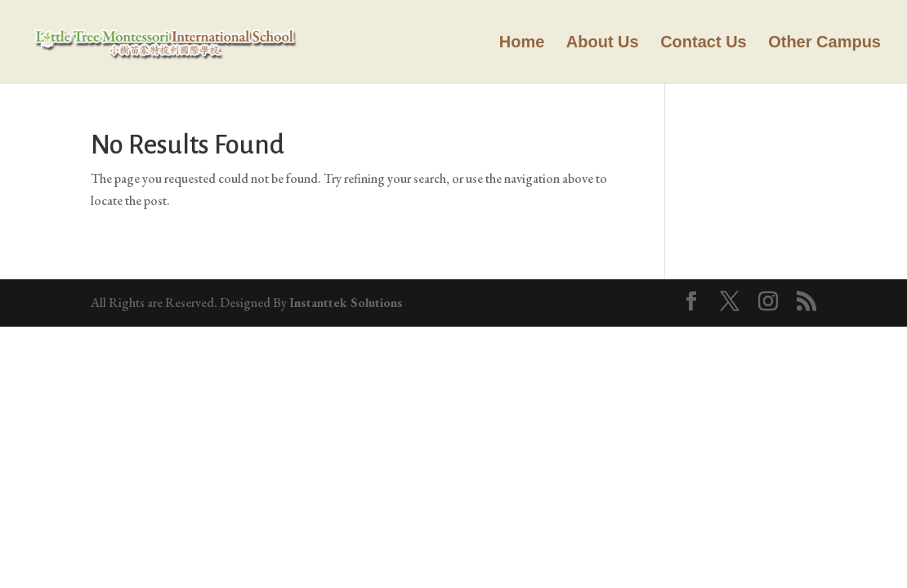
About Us (603, 43)
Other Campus (824, 43)
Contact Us (704, 43)
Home (522, 43)
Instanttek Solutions (346, 303)
